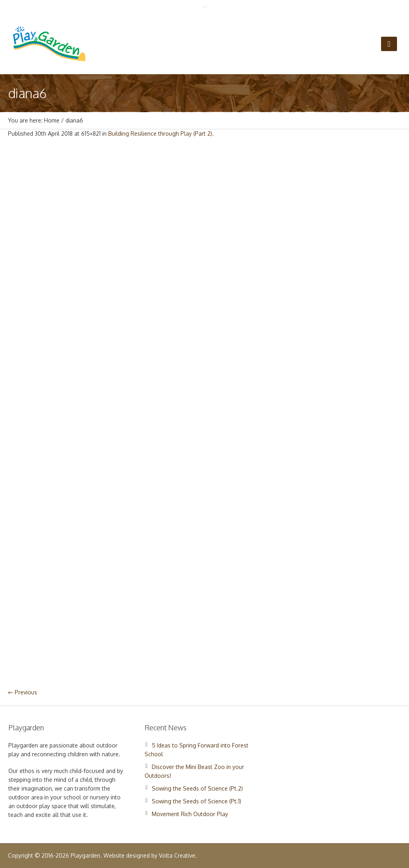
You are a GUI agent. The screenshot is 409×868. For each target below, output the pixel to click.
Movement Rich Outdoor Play (190, 814)
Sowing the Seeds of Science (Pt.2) (197, 788)
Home (52, 120)
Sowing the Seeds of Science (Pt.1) (197, 801)
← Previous (23, 692)
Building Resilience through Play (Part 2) (160, 133)
